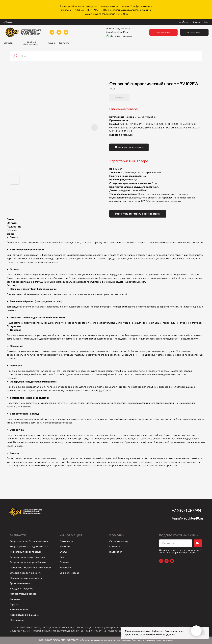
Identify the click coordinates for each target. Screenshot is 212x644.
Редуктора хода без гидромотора (29, 541)
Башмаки (15, 599)
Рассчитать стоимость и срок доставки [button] (138, 214)
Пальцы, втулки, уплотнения (26, 578)
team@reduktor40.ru (117, 32)
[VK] (161, 561)
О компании (67, 541)
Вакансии (65, 568)
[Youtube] (172, 561)
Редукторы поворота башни (26, 552)
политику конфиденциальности (177, 553)
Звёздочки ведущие (22, 589)
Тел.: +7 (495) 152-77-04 (118, 29)
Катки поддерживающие (24, 615)
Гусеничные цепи (20, 583)
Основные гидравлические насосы (30, 568)
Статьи (64, 552)
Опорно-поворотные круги (26, 573)
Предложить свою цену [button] (129, 147)
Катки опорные (19, 609)
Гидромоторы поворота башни (28, 562)
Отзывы (64, 562)
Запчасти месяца (69, 573)
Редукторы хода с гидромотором (29, 546)
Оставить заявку (119, 541)
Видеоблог (116, 552)
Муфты (14, 604)
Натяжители (17, 620)
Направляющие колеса (23, 594)
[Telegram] (167, 561)
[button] (164, 32)
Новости (65, 546)
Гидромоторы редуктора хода (27, 557)
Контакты (115, 546)
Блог (62, 557)
